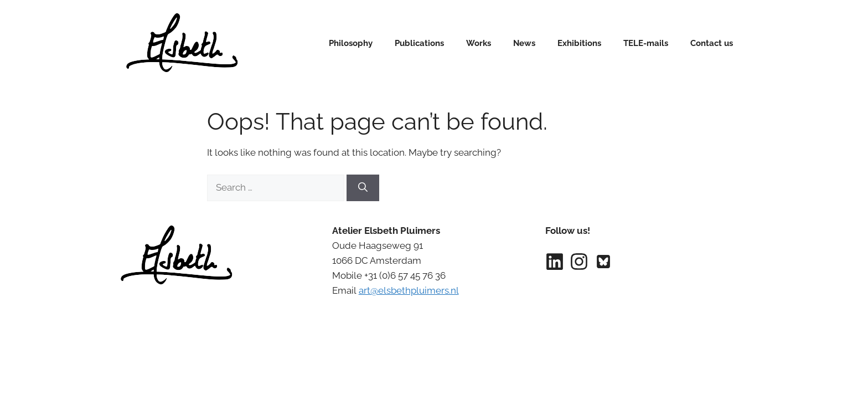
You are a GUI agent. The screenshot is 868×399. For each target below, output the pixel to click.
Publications (419, 43)
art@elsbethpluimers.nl (409, 290)
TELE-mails (646, 43)
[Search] (363, 188)
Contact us (712, 43)
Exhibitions (579, 43)
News (524, 43)
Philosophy (351, 43)
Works (479, 43)
